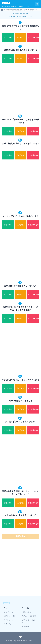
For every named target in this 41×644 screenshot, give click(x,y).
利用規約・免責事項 (29, 616)
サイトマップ (9, 620)
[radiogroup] (20, 37)
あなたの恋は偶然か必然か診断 (16, 10)
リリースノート (9, 624)
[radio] (8, 37)
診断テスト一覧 (9, 616)
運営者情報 (26, 626)
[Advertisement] (20, 89)
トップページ (9, 612)
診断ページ (34, 10)
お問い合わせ (26, 612)
